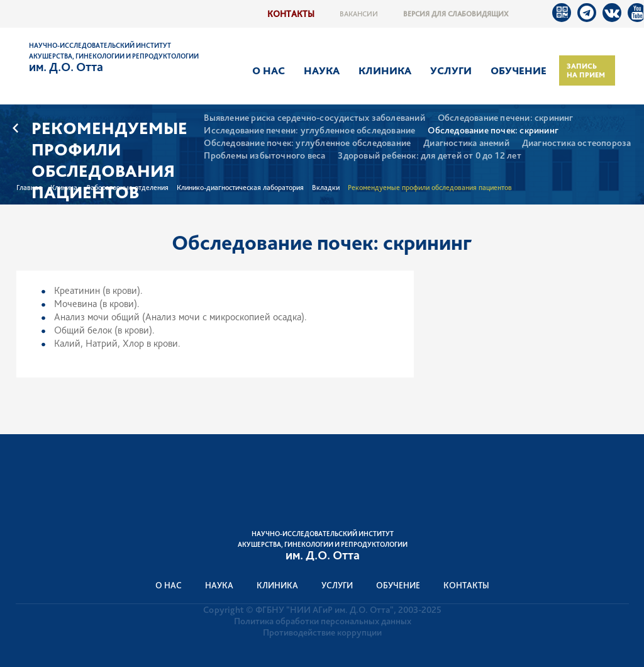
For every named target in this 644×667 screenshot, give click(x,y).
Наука (322, 70)
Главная (29, 188)
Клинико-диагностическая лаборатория (240, 188)
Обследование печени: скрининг (506, 118)
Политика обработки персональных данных (323, 621)
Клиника (385, 70)
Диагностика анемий (466, 143)
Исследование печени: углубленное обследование (309, 131)
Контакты (291, 14)
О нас (269, 70)
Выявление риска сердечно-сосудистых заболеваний (314, 118)
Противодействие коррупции (322, 632)
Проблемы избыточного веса (264, 156)
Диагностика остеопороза (577, 143)
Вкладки (326, 188)
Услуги (451, 70)
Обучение (519, 70)
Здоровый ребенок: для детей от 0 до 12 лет (429, 156)
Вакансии (359, 14)
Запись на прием (586, 70)
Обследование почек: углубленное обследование (307, 143)
